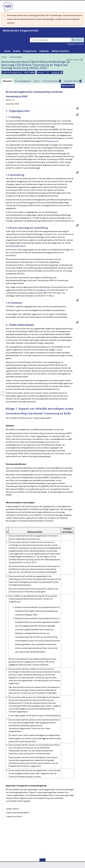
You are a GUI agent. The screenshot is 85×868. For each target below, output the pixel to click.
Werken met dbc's (60, 51)
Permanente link (77, 115)
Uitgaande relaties (72, 81)
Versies (37, 81)
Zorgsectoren (30, 51)
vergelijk (55, 72)
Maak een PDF (68, 86)
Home (7, 51)
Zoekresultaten (16, 57)
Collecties (44, 51)
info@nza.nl (42, 290)
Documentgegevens (23, 81)
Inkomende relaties (52, 81)
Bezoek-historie (73, 60)
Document (7, 81)
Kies (62, 72)
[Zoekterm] (50, 40)
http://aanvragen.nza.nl (16, 246)
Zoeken (78, 40)
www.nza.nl (52, 141)
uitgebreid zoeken (75, 44)
